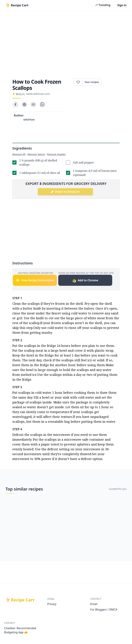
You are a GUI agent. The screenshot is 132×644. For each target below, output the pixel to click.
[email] (33, 105)
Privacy (52, 604)
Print (110, 82)
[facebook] (15, 105)
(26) (23, 94)
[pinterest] (24, 105)
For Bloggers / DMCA (104, 610)
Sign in (122, 5)
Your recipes (92, 82)
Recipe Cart (23, 600)
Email (94, 604)
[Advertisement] (66, 43)
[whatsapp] (42, 105)
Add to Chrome (85, 281)
